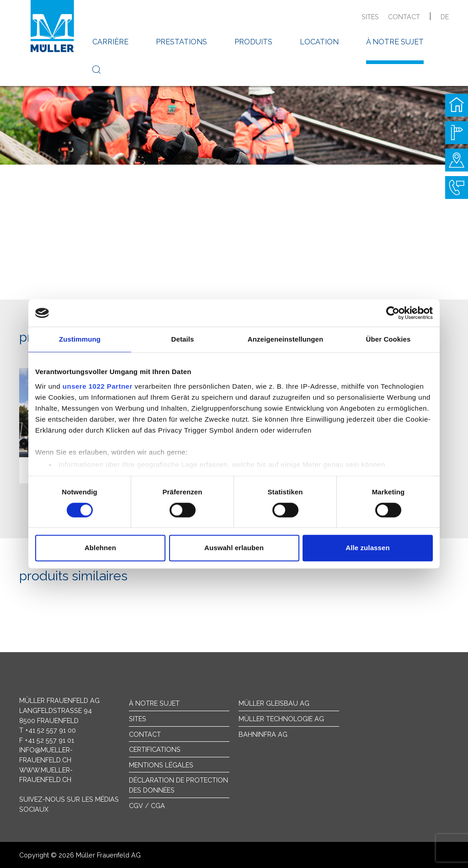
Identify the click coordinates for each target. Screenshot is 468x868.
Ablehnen (100, 548)
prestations (181, 42)
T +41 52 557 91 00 (48, 730)
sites (370, 17)
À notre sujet (154, 703)
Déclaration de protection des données (178, 785)
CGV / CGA (147, 806)
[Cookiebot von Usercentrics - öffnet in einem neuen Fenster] (393, 313)
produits (253, 42)
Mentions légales (161, 765)
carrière (110, 42)
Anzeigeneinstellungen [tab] (285, 339)
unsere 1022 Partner (98, 386)
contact (404, 17)
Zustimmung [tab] (80, 339)
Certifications (155, 749)
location (319, 42)
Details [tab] (183, 339)
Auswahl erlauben (234, 548)
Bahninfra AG (263, 734)
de (445, 17)
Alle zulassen (367, 548)
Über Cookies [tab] (388, 339)
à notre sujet (395, 42)
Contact (145, 734)
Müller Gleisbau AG (274, 703)
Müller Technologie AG (281, 719)
